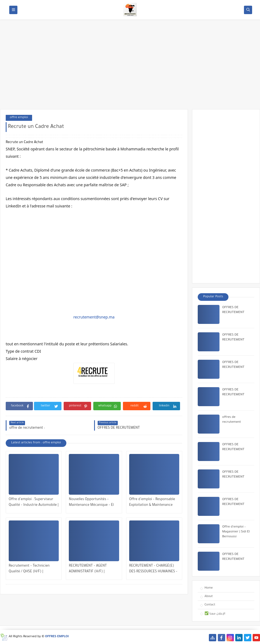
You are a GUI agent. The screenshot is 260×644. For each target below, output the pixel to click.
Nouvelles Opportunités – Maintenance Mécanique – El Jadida (91, 503)
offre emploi (19, 118)
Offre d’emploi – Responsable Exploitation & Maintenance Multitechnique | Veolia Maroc (153, 503)
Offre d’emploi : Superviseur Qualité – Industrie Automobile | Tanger (34, 503)
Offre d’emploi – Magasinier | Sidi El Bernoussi (236, 532)
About (209, 596)
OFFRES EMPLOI (57, 637)
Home (209, 588)
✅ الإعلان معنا (215, 614)
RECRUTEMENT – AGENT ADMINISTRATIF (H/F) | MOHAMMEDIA (88, 569)
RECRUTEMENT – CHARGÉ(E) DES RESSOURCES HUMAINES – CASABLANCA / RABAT (153, 569)
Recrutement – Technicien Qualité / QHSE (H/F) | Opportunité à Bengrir (29, 569)
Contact (210, 605)
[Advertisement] (130, 67)
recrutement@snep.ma (94, 317)
